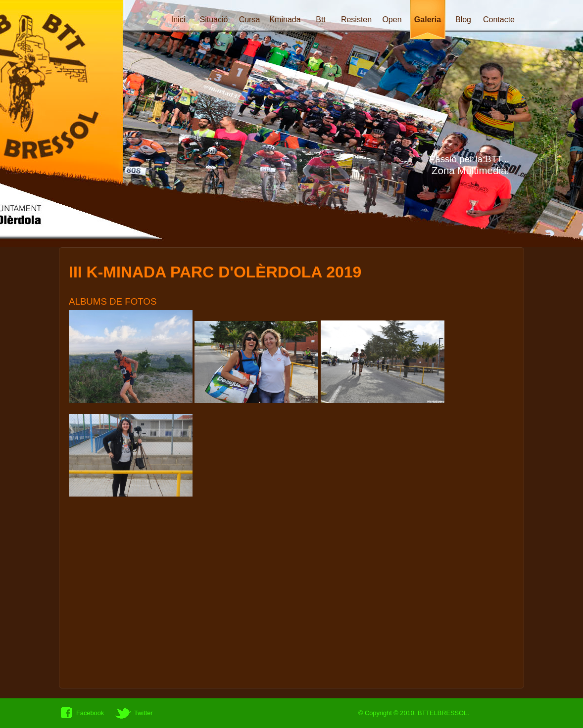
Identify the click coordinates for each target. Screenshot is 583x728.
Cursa (250, 20)
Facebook (90, 713)
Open (392, 20)
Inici (178, 20)
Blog (463, 20)
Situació (214, 20)
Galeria (428, 20)
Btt (321, 20)
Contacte (499, 20)
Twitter (143, 713)
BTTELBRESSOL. (443, 713)
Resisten (356, 20)
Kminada (285, 20)
